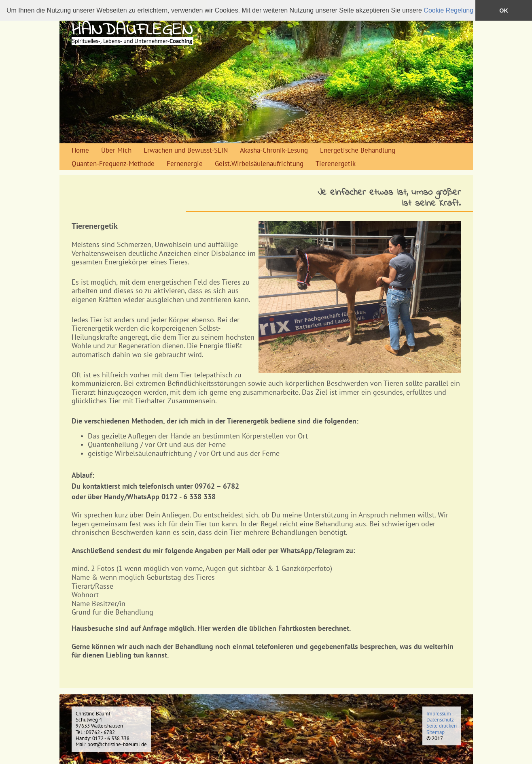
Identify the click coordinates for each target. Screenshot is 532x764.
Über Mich (116, 150)
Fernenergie (185, 164)
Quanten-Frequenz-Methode (113, 164)
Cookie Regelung (448, 10)
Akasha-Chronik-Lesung (274, 150)
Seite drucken (442, 726)
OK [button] (504, 11)
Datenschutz (440, 720)
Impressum (439, 714)
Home (80, 150)
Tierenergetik (336, 164)
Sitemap (436, 732)
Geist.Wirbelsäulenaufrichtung (259, 164)
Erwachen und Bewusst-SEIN (186, 150)
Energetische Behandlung (358, 150)
